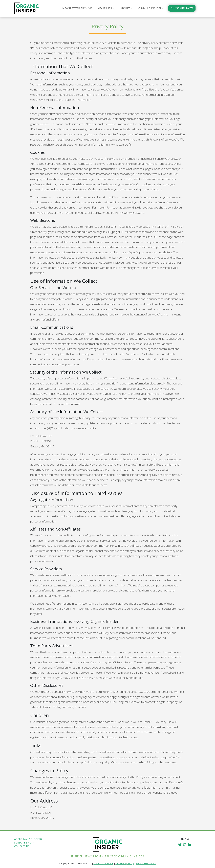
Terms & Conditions (103, 863)
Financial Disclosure (146, 863)
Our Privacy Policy (125, 863)
